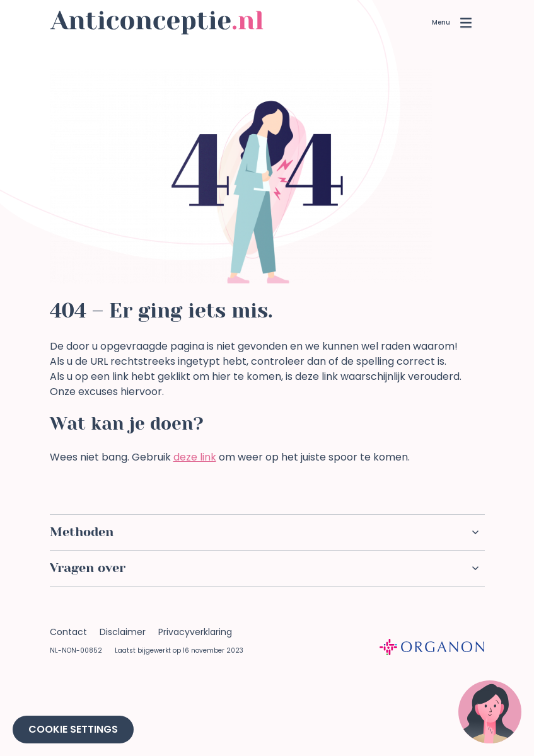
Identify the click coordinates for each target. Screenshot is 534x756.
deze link (195, 457)
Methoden (264, 532)
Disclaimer (123, 632)
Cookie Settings (73, 729)
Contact (68, 632)
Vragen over (264, 568)
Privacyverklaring (195, 632)
